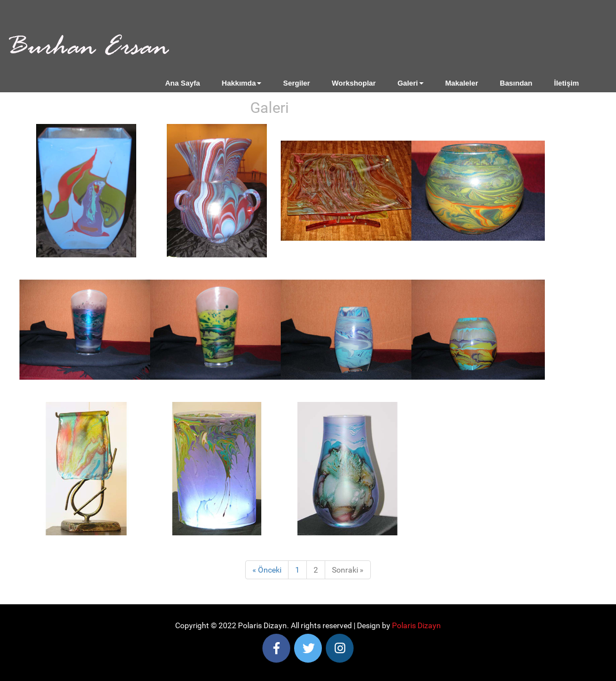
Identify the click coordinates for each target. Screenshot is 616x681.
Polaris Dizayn (416, 625)
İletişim (567, 83)
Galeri (411, 83)
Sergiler (296, 83)
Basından (516, 83)
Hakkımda (242, 83)
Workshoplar (354, 83)
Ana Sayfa (183, 83)
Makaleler (462, 83)
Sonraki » (348, 570)
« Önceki (267, 570)
